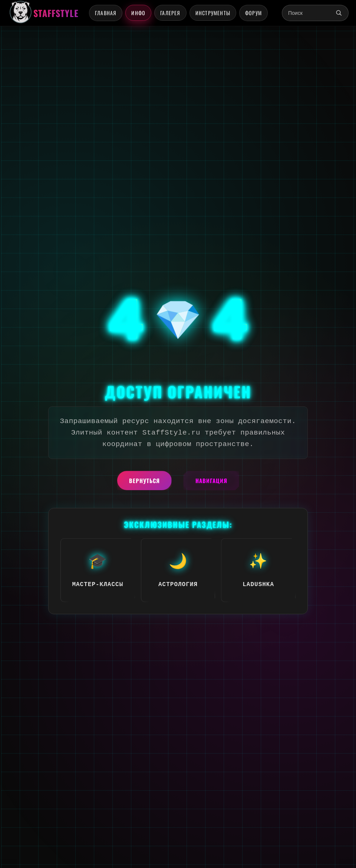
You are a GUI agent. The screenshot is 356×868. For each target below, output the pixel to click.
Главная (106, 13)
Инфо (138, 13)
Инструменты (213, 13)
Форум (253, 13)
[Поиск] (339, 13)
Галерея (170, 13)
